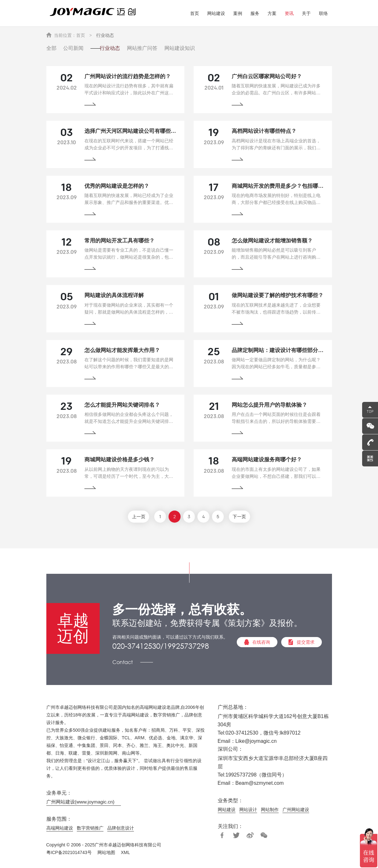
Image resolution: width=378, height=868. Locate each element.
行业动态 (105, 36)
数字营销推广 (90, 828)
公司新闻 (77, 47)
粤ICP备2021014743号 (69, 853)
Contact (123, 663)
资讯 (289, 13)
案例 (238, 13)
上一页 (134, 518)
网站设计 (248, 810)
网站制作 (270, 810)
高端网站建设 (60, 828)
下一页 (244, 518)
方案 (272, 13)
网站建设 (216, 13)
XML (126, 853)
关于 (306, 13)
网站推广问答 (156, 47)
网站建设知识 (197, 47)
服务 (255, 13)
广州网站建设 (296, 810)
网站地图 (106, 853)
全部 (51, 47)
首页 (195, 13)
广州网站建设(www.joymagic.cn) (80, 802)
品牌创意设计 (121, 828)
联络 (323, 13)
